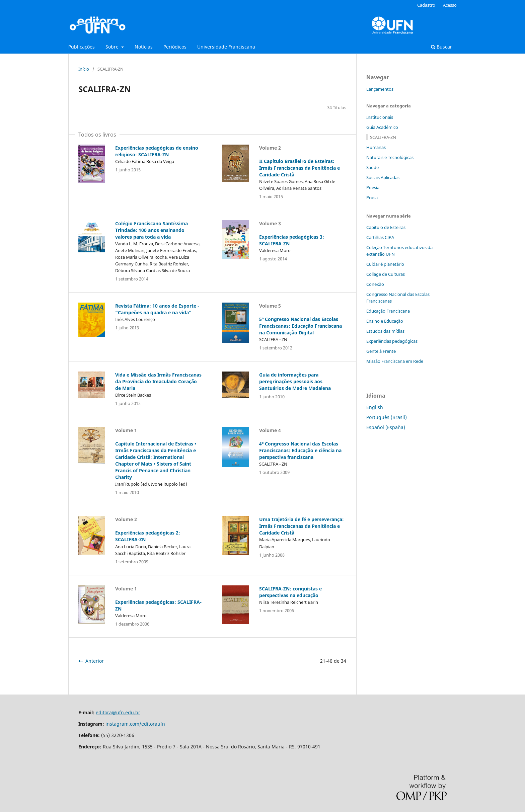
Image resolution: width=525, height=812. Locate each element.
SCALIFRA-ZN (383, 137)
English (375, 407)
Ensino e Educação (385, 321)
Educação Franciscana (388, 311)
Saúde (372, 167)
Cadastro (426, 5)
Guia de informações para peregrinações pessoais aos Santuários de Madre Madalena (295, 381)
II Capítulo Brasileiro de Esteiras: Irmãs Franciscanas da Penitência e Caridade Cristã (299, 168)
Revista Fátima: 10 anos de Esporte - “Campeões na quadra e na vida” (157, 309)
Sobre (113, 47)
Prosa (372, 197)
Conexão (375, 284)
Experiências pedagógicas (392, 341)
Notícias (144, 47)
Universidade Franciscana (226, 47)
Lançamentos (380, 89)
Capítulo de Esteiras (386, 227)
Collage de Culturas (386, 274)
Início (84, 69)
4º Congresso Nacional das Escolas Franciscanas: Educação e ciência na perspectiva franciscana (300, 450)
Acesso (450, 5)
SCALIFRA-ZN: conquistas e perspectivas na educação (290, 592)
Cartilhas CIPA (380, 237)
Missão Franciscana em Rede (395, 361)
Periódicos (175, 47)
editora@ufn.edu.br (118, 712)
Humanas (376, 147)
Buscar (441, 47)
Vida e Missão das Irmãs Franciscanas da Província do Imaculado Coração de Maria (158, 381)
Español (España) (386, 427)
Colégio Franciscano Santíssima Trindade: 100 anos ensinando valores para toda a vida (152, 230)
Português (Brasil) (387, 417)
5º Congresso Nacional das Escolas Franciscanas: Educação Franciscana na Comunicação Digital (301, 326)
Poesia (373, 187)
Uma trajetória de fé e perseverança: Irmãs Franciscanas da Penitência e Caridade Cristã (302, 526)
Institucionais (380, 117)
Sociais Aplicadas (383, 177)
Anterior (95, 661)
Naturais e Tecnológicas (390, 157)
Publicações (82, 47)
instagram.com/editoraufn (135, 724)
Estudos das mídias (385, 331)
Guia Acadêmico (382, 127)
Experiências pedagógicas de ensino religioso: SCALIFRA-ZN (157, 151)
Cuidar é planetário (385, 264)
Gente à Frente (381, 351)
